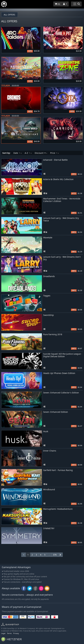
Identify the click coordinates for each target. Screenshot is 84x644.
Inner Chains (50, 451)
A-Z (28, 153)
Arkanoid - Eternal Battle (55, 160)
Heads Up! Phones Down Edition (59, 373)
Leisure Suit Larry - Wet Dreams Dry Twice (61, 219)
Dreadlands (49, 276)
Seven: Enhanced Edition (56, 412)
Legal (3, 633)
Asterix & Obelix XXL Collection (58, 179)
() (57, 4)
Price (55, 153)
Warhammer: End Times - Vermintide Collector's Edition (62, 200)
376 (55, 555)
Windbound (49, 489)
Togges (47, 296)
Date (18, 153)
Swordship (48, 315)
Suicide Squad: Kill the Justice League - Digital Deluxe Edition (63, 355)
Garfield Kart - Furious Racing (58, 470)
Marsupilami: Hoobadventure (58, 509)
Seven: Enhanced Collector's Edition (61, 393)
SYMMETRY (49, 528)
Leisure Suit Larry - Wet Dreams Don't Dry (62, 258)
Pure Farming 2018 (53, 334)
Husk (46, 431)
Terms (9, 633)
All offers (9, 15)
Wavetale (48, 237)
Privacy (16, 633)
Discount (41, 153)
